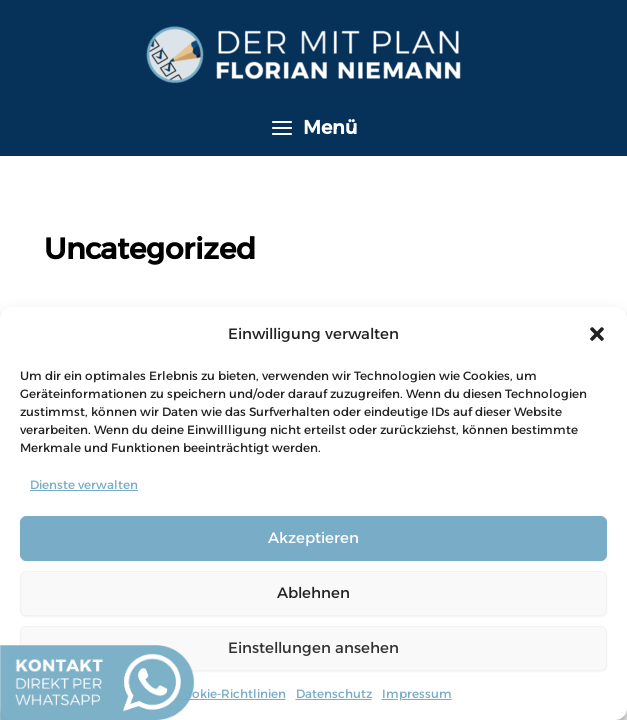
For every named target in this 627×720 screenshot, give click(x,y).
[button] (597, 334)
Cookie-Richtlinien (231, 693)
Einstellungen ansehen (313, 647)
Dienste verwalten (84, 484)
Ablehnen (313, 592)
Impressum (417, 693)
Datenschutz (334, 693)
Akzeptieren (313, 537)
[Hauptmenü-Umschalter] (313, 127)
